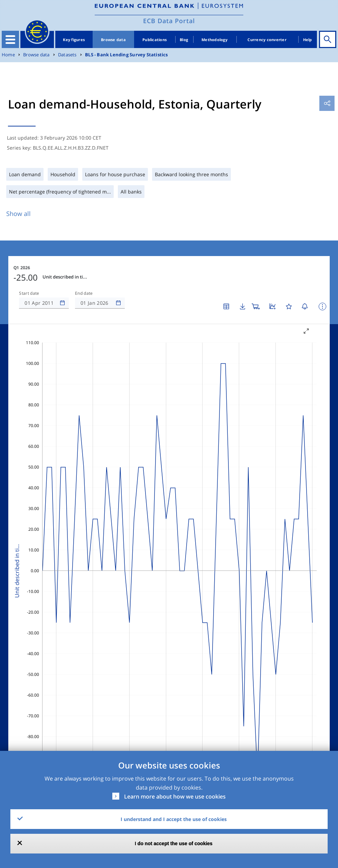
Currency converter (267, 40)
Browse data (113, 40)
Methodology (214, 40)
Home (8, 55)
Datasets (67, 55)
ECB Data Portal (169, 21)
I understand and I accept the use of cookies (174, 819)
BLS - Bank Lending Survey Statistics (126, 55)
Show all (18, 214)
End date (84, 293)
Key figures (74, 40)
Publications (154, 40)
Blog (184, 40)
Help (308, 40)
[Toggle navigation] (10, 39)
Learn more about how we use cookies (175, 796)
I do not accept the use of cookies (174, 843)
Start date (29, 293)
